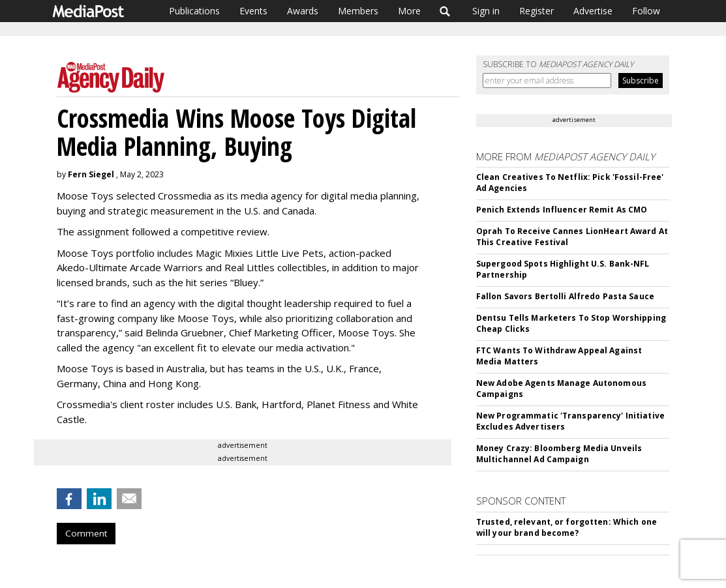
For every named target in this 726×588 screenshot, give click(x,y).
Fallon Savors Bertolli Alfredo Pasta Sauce (565, 296)
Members (358, 11)
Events (253, 11)
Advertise (593, 11)
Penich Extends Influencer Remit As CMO (562, 210)
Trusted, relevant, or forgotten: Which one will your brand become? (567, 527)
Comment (86, 533)
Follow (646, 11)
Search (445, 11)
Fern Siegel (91, 174)
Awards (303, 11)
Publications (194, 11)
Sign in (486, 11)
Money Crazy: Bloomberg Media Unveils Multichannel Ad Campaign (559, 454)
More (409, 11)
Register (537, 11)
